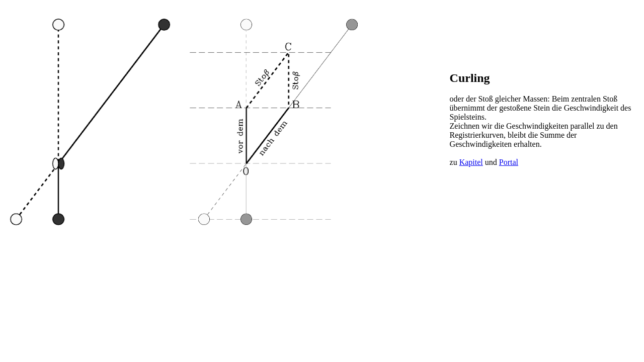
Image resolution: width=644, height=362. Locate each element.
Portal (509, 162)
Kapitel (471, 162)
